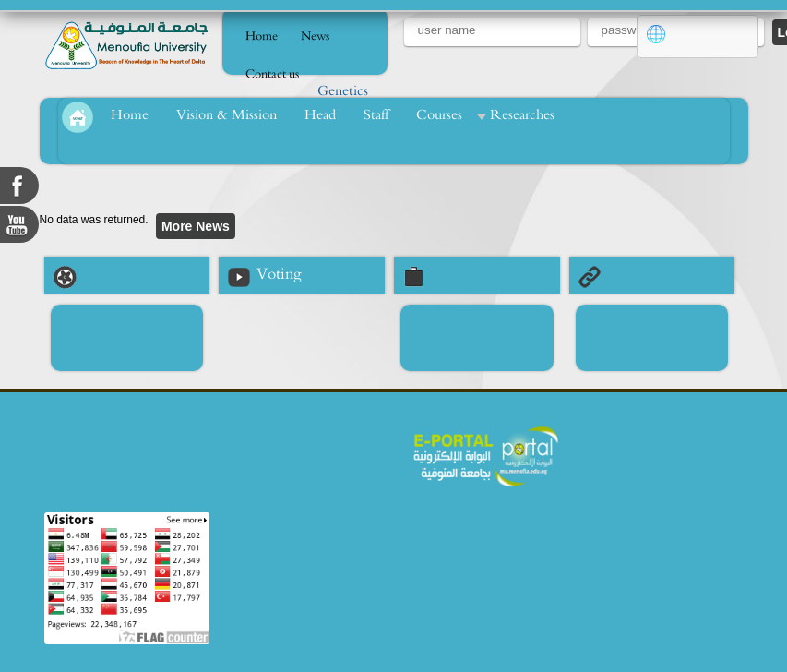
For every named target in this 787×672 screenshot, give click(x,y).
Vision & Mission (227, 115)
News (315, 36)
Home (262, 36)
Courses (439, 115)
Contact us (272, 74)
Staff (376, 115)
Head (320, 115)
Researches (522, 115)
